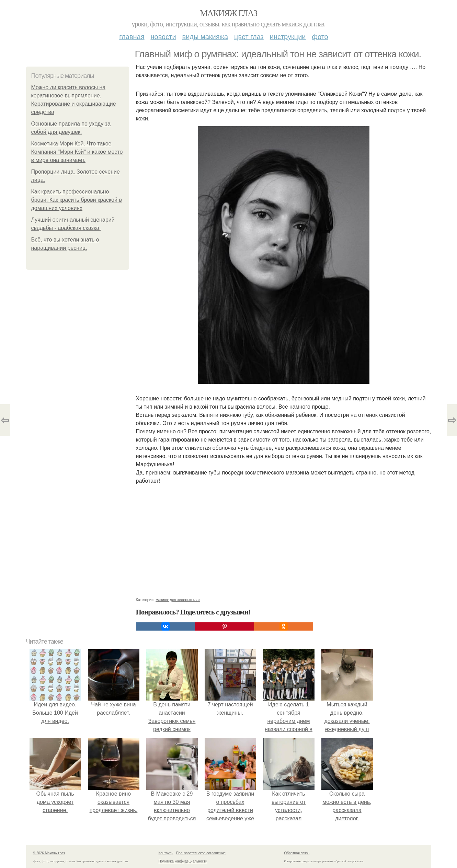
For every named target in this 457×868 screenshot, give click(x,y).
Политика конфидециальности (183, 861)
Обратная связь (297, 853)
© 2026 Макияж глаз (49, 853)
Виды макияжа (205, 37)
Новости (163, 37)
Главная (132, 37)
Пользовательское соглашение (201, 853)
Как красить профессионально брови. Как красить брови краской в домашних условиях (77, 200)
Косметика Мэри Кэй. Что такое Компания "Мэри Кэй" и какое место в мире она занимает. (77, 152)
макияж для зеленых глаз (178, 600)
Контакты (166, 853)
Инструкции (288, 37)
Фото (320, 37)
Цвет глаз (249, 37)
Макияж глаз (228, 13)
